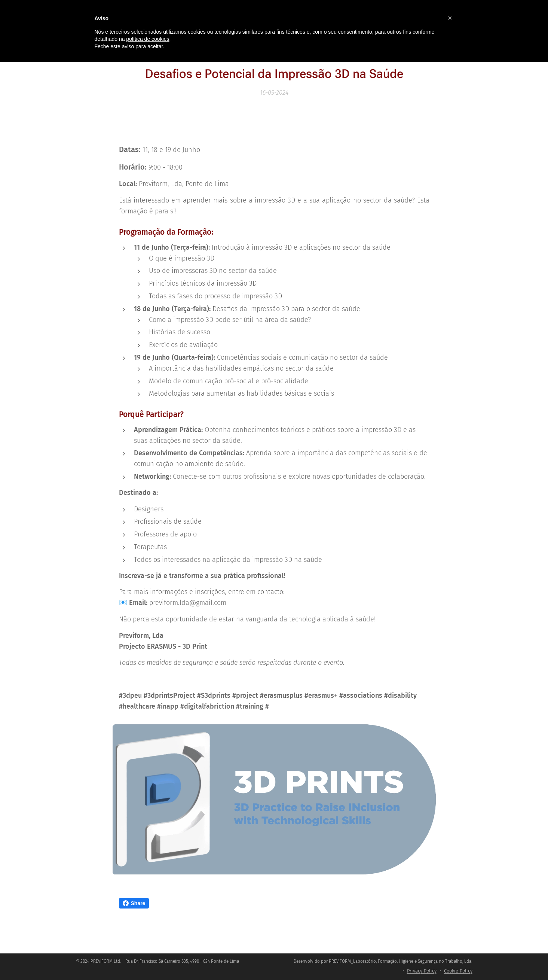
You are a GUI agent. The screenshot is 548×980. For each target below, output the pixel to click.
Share (134, 903)
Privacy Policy (422, 971)
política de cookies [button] (148, 39)
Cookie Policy (458, 971)
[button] (450, 18)
